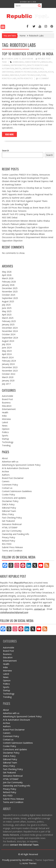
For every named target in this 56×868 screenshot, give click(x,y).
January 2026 (8, 285)
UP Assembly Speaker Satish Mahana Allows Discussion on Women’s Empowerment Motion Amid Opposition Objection (28, 237)
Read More (9, 134)
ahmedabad (18, 62)
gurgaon (42, 72)
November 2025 (10, 292)
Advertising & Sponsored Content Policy (21, 465)
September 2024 (10, 338)
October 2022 (9, 374)
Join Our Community (12, 531)
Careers (6, 481)
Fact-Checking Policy (12, 518)
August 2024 (8, 341)
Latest (5, 422)
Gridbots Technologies (26, 72)
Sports (5, 435)
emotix (18, 69)
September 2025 (10, 298)
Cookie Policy (8, 495)
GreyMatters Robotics (33, 69)
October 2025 (9, 295)
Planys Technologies (30, 75)
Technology (8, 442)
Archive (5, 471)
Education (7, 406)
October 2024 (9, 334)
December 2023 (10, 367)
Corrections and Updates (14, 498)
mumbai (6, 75)
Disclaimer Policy (10, 501)
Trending (6, 445)
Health (5, 412)
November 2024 (10, 331)
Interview (6, 419)
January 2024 (8, 364)
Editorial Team (9, 511)
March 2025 (8, 318)
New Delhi (15, 75)
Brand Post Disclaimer (13, 478)
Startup (5, 439)
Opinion (6, 429)
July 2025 (6, 305)
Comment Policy (10, 485)
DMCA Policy (8, 504)
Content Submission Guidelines (17, 491)
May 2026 (7, 272)
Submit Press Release (12, 547)
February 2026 (9, 282)
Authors (6, 475)
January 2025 (8, 324)
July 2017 (6, 384)
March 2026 (8, 278)
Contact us (7, 488)
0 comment (44, 78)
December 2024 (10, 328)
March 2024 (8, 357)
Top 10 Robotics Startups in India (28, 54)
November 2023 (10, 371)
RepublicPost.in (22, 583)
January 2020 (8, 381)
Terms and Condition (12, 551)
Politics (5, 432)
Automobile (8, 396)
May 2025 (7, 311)
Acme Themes (29, 863)
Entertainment (9, 409)
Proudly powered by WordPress (17, 860)
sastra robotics (25, 78)
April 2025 (7, 315)
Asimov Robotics (33, 62)
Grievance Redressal (12, 524)
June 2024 (7, 348)
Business (6, 403)
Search (5, 151)
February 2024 (9, 361)
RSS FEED (7, 544)
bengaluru (47, 62)
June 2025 (7, 308)
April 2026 (7, 275)
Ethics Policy (8, 514)
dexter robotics (18, 65)
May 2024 (7, 351)
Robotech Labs (9, 78)
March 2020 (8, 377)
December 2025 (10, 288)
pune (44, 75)
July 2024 (6, 344)
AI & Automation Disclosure (15, 468)
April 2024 (7, 354)
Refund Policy (9, 541)
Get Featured (8, 521)
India (4, 416)
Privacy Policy (9, 537)
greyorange (8, 72)
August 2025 (8, 301)
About (5, 458)
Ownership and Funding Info (16, 534)
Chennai (6, 65)
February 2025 (9, 321)
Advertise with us (10, 462)
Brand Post (7, 399)
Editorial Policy (9, 508)
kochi (51, 72)
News (5, 426)
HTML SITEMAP (10, 527)
